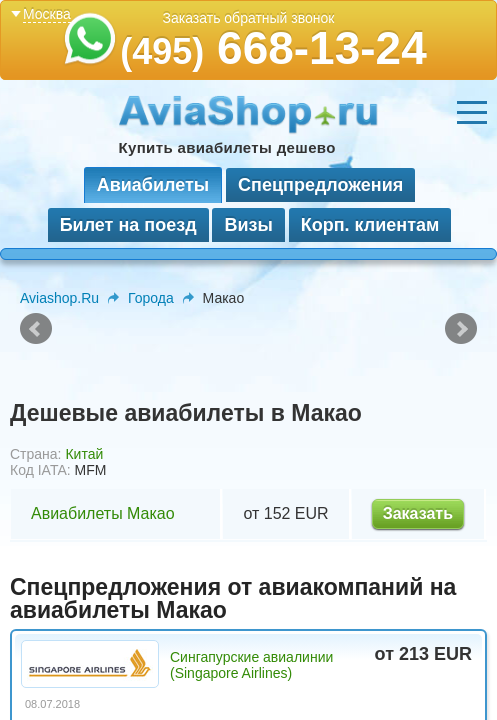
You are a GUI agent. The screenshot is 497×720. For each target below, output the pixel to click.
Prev (36, 329)
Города (151, 298)
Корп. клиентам (370, 225)
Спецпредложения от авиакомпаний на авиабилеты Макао (233, 598)
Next (461, 329)
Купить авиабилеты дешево (227, 147)
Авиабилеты (153, 185)
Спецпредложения (320, 185)
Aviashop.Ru (59, 298)
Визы (248, 225)
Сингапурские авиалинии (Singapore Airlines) (251, 665)
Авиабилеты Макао (103, 513)
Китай (84, 454)
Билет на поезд (128, 225)
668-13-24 (273, 48)
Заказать (418, 513)
